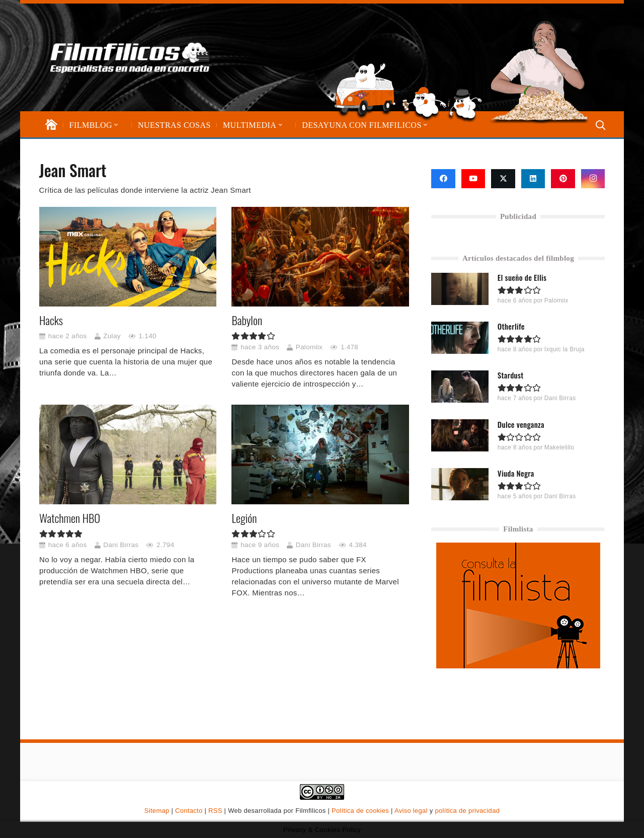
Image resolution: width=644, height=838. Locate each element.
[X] (503, 179)
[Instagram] (593, 179)
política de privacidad (467, 811)
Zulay (112, 336)
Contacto (189, 811)
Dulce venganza (521, 424)
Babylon (247, 320)
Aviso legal (411, 811)
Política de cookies (360, 811)
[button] (115, 125)
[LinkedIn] (533, 179)
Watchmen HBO (70, 518)
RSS (215, 811)
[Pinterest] (563, 179)
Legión (244, 518)
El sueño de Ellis (522, 277)
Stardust (511, 375)
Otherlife (511, 326)
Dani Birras (121, 545)
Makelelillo (559, 447)
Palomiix (309, 347)
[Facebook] (443, 179)
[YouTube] (473, 179)
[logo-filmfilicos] (130, 57)
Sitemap (157, 811)
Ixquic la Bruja (565, 349)
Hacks (51, 320)
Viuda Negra (516, 473)
